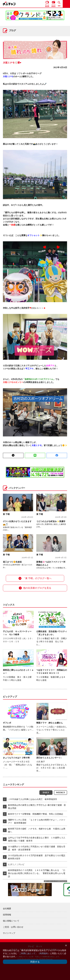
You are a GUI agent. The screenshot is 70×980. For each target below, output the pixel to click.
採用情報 (7, 915)
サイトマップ (9, 933)
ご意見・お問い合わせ (13, 927)
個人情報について (11, 921)
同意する (35, 962)
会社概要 (7, 909)
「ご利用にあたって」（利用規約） (34, 953)
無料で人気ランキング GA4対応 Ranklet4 (55, 881)
